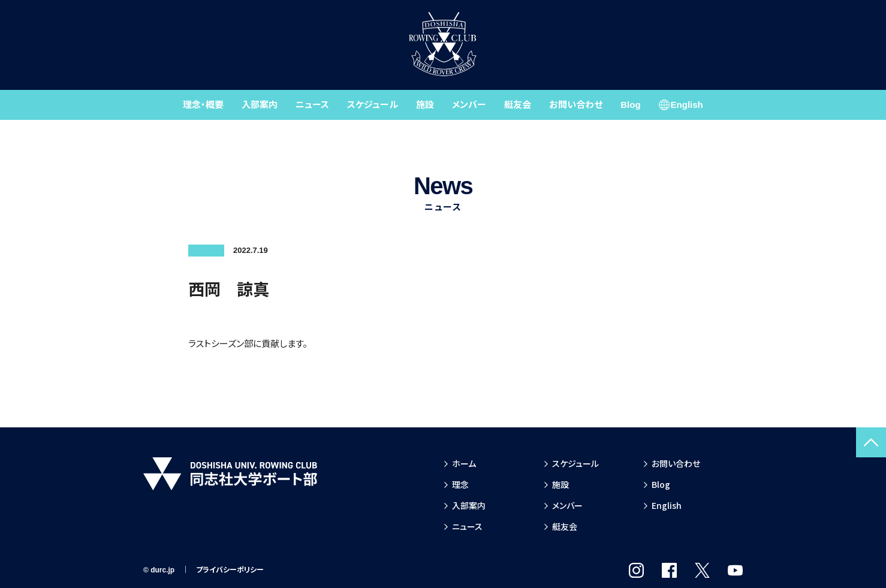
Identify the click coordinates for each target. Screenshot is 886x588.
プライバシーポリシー (230, 570)
